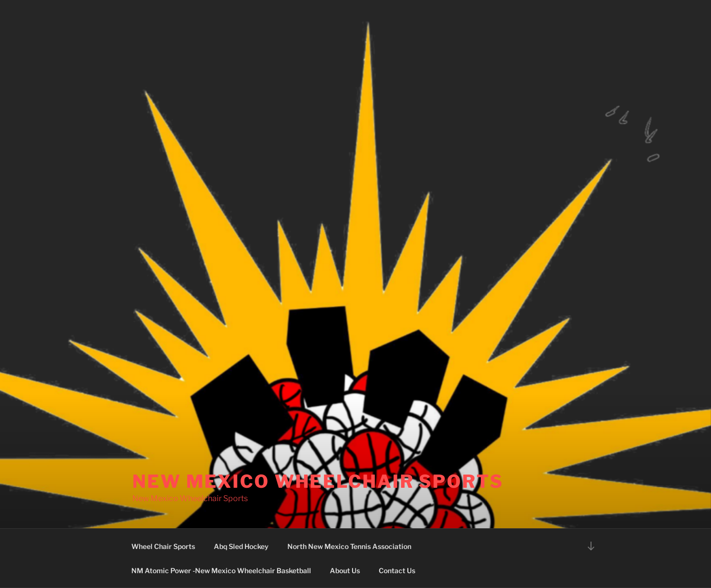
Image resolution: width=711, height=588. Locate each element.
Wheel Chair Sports (163, 546)
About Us (345, 570)
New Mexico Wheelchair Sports (318, 481)
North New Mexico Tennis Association (349, 546)
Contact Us (397, 570)
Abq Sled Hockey (241, 546)
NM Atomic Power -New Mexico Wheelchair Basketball (221, 570)
